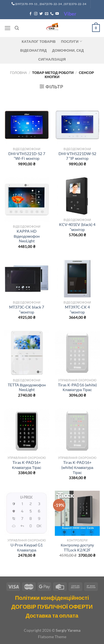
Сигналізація (52, 59)
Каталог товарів (39, 41)
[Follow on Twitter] (41, 14)
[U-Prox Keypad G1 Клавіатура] (27, 513)
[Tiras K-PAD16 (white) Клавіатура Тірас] (77, 353)
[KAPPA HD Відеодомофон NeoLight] (27, 199)
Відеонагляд (34, 50)
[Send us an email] (47, 14)
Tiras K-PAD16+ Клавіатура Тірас (27, 465)
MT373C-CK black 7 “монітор (27, 310)
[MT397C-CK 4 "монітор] (77, 279)
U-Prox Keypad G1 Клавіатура (27, 548)
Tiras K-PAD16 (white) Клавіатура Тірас (77, 387)
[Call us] (52, 14)
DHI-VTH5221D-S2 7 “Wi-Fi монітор (27, 156)
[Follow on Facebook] (31, 14)
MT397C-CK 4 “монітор (77, 310)
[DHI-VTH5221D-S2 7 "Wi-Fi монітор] (27, 125)
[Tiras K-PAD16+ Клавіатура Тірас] (27, 431)
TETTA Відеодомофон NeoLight (27, 387)
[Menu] (7, 28)
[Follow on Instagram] (36, 14)
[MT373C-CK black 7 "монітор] (27, 279)
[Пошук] (17, 28)
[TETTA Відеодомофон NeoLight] (27, 353)
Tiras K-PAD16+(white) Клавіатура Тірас (77, 467)
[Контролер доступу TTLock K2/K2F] (77, 513)
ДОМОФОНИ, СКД (68, 50)
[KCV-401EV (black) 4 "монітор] (77, 196)
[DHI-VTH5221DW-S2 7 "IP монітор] (77, 125)
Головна (18, 73)
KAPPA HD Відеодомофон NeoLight (27, 236)
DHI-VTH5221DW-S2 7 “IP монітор (77, 156)
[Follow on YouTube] (57, 14)
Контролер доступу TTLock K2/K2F (77, 548)
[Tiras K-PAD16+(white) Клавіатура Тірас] (77, 431)
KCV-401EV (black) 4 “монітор (77, 227)
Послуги (72, 41)
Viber (70, 14)
